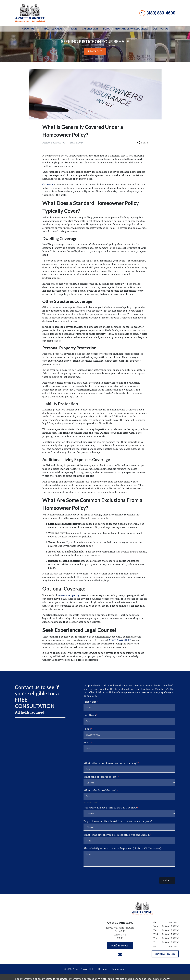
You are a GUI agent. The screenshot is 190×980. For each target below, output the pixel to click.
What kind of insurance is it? (100, 777)
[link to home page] (30, 13)
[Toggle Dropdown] (37, 29)
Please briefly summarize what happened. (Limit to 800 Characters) (122, 848)
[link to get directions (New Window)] (120, 933)
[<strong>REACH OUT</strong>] (95, 51)
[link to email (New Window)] (120, 955)
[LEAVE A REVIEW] (165, 954)
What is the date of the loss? (100, 790)
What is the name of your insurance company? (111, 763)
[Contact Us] (160, 29)
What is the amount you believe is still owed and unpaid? (117, 835)
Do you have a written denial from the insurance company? (118, 821)
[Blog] (106, 29)
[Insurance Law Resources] (131, 29)
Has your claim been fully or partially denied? (110, 808)
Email (87, 742)
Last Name (90, 715)
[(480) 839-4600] (120, 946)
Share (143, 143)
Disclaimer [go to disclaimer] (118, 969)
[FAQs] (74, 29)
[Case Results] (90, 29)
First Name (90, 702)
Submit (167, 880)
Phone (87, 729)
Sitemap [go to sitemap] (103, 969)
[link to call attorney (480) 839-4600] (157, 13)
